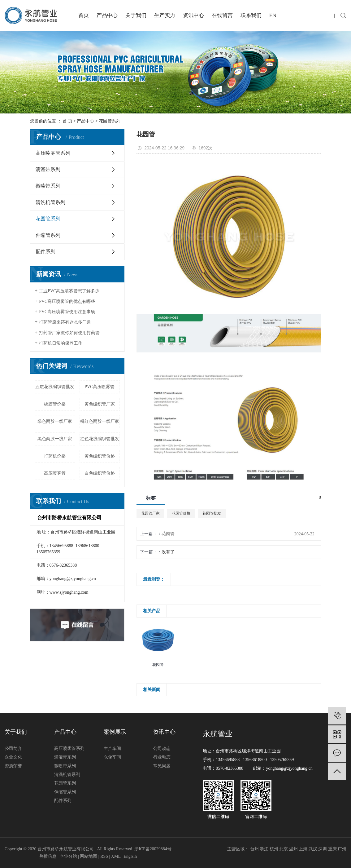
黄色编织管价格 (100, 456)
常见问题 (162, 766)
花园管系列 (110, 121)
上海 (303, 849)
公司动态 (162, 748)
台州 (254, 849)
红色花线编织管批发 (100, 439)
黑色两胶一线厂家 (55, 439)
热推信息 (48, 856)
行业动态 (162, 757)
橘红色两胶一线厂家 (100, 421)
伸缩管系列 (48, 235)
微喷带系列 (48, 186)
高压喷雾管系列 (53, 153)
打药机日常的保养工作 (61, 343)
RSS (104, 856)
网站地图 (89, 856)
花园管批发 (212, 513)
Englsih (130, 856)
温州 (293, 849)
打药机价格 (55, 456)
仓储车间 (112, 757)
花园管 (168, 534)
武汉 (313, 849)
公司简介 (13, 748)
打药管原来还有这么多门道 (65, 322)
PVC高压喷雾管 (100, 387)
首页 (84, 15)
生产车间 (112, 748)
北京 (284, 849)
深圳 (323, 849)
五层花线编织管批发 (55, 387)
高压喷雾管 (55, 473)
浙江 (264, 849)
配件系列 (45, 252)
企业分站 (68, 856)
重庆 (332, 849)
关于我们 (136, 15)
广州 (342, 849)
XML (116, 856)
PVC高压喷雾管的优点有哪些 (67, 301)
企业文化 (13, 757)
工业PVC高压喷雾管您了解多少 (69, 291)
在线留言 (222, 15)
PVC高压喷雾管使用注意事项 (67, 312)
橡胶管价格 (55, 404)
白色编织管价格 (100, 473)
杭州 (274, 849)
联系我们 (251, 15)
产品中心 (107, 15)
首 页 (67, 121)
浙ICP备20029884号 (153, 849)
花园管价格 (181, 513)
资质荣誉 (13, 766)
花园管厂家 (150, 513)
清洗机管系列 (50, 202)
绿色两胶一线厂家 (55, 421)
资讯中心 (193, 15)
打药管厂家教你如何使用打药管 (69, 333)
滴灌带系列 (48, 169)
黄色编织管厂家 (100, 404)
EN (273, 15)
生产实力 (165, 15)
